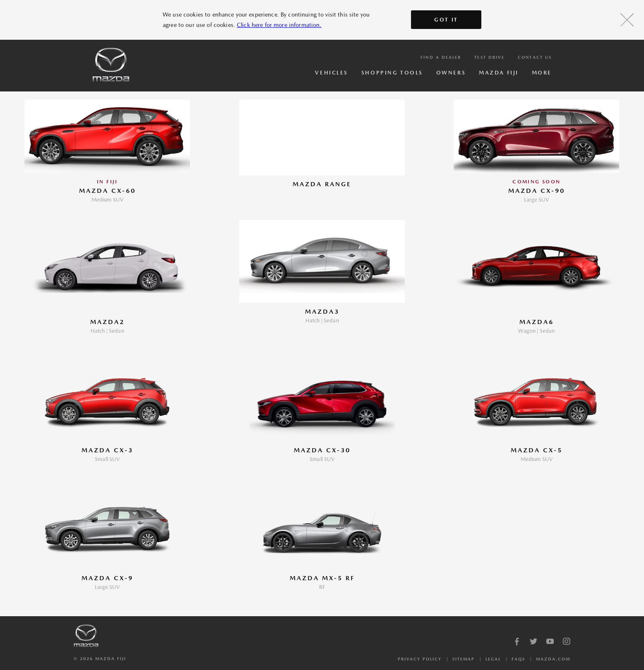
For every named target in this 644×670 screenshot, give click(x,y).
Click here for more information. (279, 25)
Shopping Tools (392, 73)
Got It (446, 20)
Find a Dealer (441, 57)
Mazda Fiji (499, 73)
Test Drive (489, 57)
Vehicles (331, 73)
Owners (451, 73)
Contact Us (535, 57)
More (542, 73)
